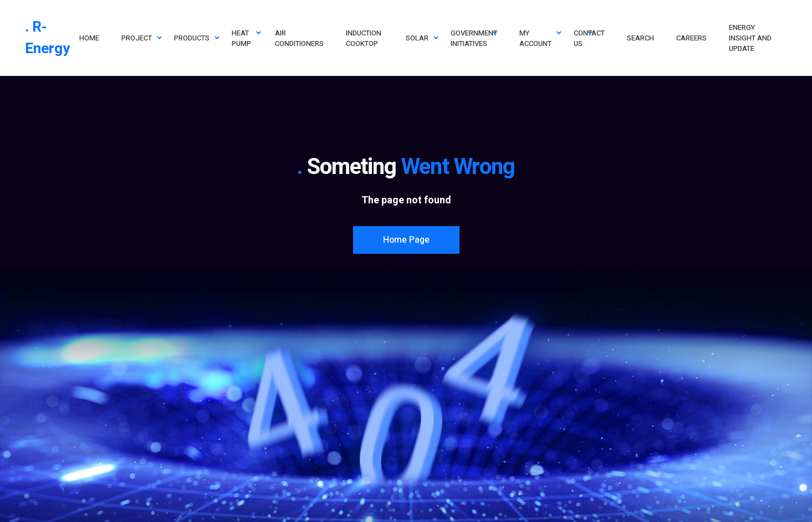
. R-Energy (47, 38)
